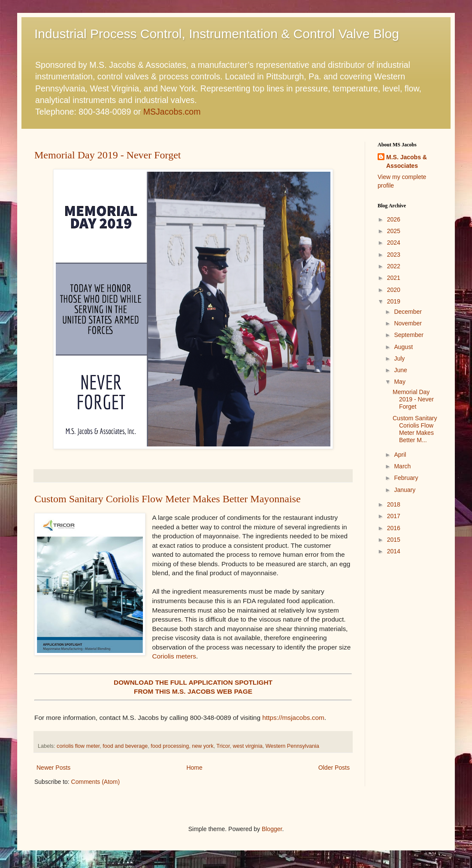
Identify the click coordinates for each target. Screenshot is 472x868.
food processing (170, 746)
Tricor (223, 746)
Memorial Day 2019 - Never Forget (107, 155)
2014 (394, 551)
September (408, 335)
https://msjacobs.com (293, 718)
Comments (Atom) (96, 782)
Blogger (272, 829)
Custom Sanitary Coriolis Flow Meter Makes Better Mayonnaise (168, 499)
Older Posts (334, 768)
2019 (394, 301)
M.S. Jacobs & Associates (407, 161)
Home (194, 768)
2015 (394, 540)
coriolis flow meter (78, 746)
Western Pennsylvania (292, 746)
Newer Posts (53, 768)
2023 (394, 255)
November (408, 323)
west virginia (247, 746)
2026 (394, 219)
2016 (394, 528)
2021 (394, 278)
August (403, 347)
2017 (394, 516)
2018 (394, 504)
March (402, 466)
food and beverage (125, 746)
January (405, 490)
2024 (394, 243)
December (408, 312)
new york (203, 746)
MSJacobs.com (172, 112)
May (399, 382)
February (406, 478)
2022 (394, 266)
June (400, 370)
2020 (394, 290)
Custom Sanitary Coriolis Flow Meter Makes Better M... (415, 429)
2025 (394, 231)
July (399, 358)
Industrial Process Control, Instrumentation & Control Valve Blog (217, 34)
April (400, 455)
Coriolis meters (174, 656)
